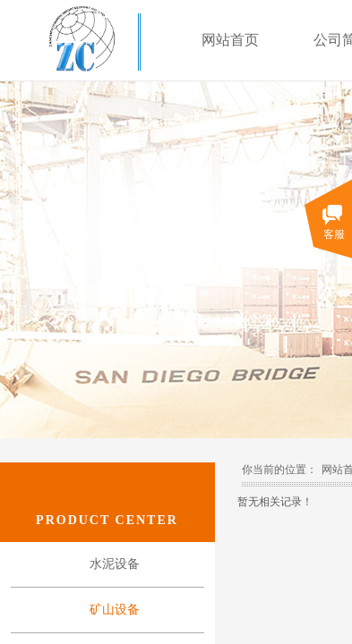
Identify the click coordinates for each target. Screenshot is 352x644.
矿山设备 (115, 610)
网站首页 (230, 40)
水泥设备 (115, 564)
